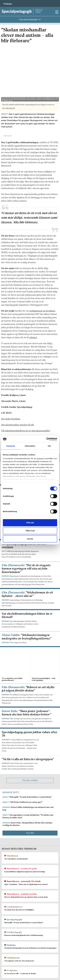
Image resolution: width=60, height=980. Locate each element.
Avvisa (30, 539)
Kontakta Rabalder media (12, 942)
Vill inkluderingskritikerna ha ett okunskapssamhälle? (26, 373)
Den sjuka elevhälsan (11, 361)
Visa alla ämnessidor (29, 19)
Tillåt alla (30, 523)
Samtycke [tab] (11, 446)
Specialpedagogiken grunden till (16, 367)
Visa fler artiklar (30, 670)
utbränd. (33, 280)
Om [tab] (49, 446)
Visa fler (30, 723)
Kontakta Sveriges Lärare (12, 971)
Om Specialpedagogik (10, 905)
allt (32, 367)
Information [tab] (30, 446)
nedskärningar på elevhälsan (42, 253)
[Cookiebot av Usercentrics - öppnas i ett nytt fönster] (46, 439)
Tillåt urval (30, 531)
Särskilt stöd (15, 388)
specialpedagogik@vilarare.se (13, 909)
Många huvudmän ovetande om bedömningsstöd (24, 379)
